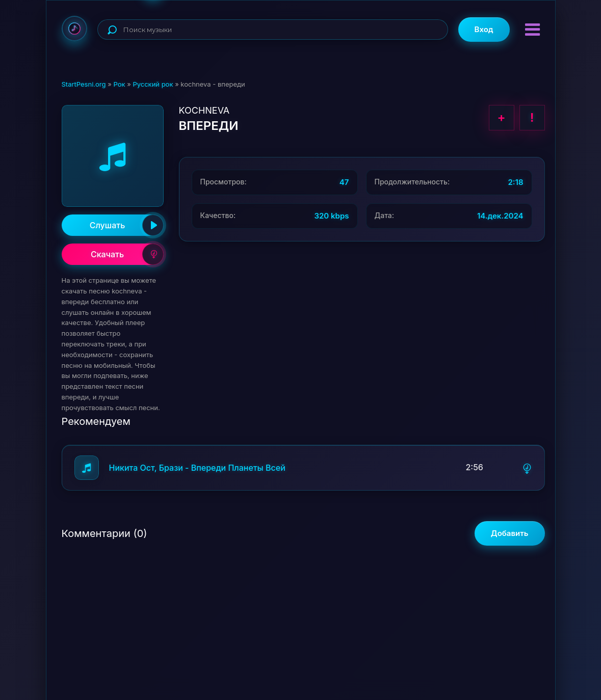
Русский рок (153, 84)
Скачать (127, 254)
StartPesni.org (84, 84)
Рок (119, 84)
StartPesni (74, 29)
